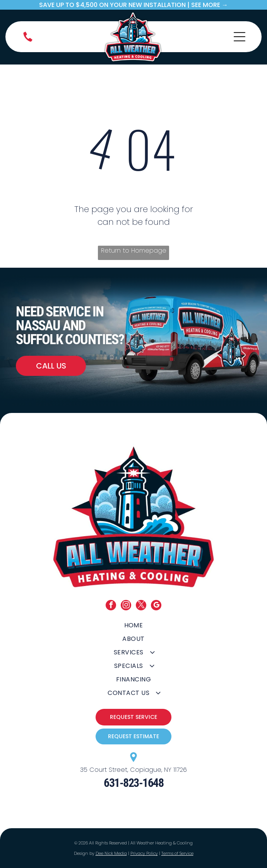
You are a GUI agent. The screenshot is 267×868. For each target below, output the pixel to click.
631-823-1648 (133, 783)
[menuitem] (134, 625)
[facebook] (111, 606)
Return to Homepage (134, 251)
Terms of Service (177, 853)
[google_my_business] (156, 606)
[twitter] (141, 606)
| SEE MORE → (208, 5)
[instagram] (126, 606)
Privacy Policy (144, 853)
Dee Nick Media (111, 853)
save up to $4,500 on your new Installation (112, 5)
